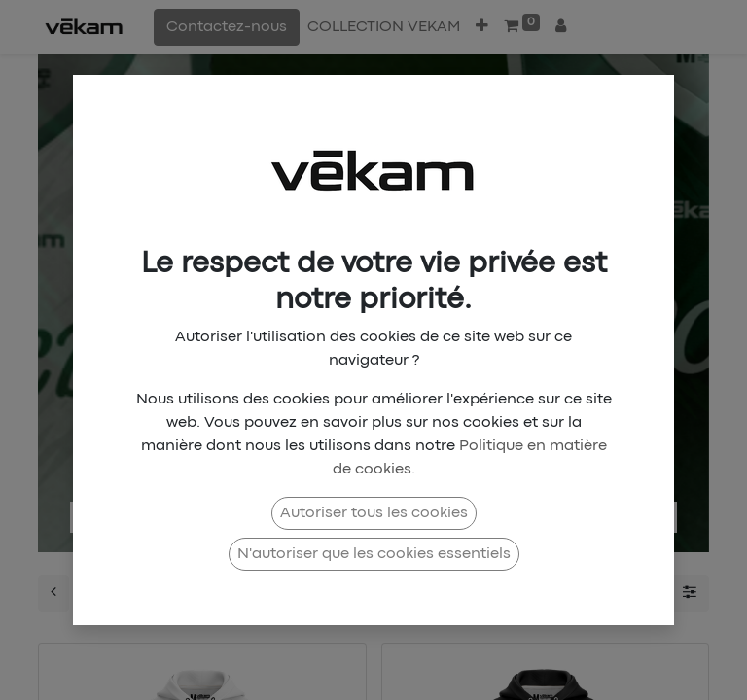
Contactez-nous (227, 27)
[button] (482, 27)
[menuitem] (384, 27)
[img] (98, 294)
